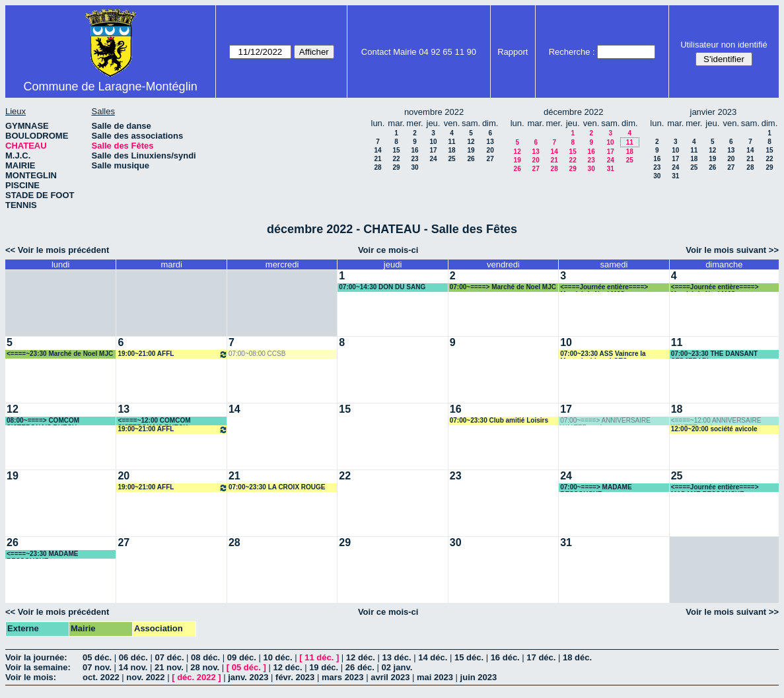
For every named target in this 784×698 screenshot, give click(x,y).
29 (396, 167)
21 (377, 159)
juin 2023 (479, 677)
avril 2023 (390, 677)
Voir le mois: (31, 677)
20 (490, 150)
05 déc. (97, 657)
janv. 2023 (248, 677)
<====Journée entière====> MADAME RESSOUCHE (715, 488)
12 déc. (361, 657)
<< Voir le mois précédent (57, 250)
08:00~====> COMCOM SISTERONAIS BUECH (43, 421)
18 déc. (577, 657)
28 (377, 167)
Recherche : (572, 52)
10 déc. (278, 657)
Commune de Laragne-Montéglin (110, 87)
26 (471, 159)
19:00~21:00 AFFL (172, 354)
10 (433, 142)
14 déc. (433, 657)
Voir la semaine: (38, 667)
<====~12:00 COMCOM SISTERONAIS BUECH (154, 421)
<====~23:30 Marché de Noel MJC (60, 354)
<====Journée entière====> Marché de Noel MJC (604, 288)
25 (451, 159)
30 (414, 167)
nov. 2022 (145, 677)
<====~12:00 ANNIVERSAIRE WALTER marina (716, 421)
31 (611, 169)
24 (433, 159)
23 (414, 159)
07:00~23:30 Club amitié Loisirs (499, 420)
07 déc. (169, 657)
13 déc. (397, 657)
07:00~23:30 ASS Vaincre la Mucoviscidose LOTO (603, 354)
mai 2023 (435, 677)
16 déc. (505, 657)
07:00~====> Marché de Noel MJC (503, 287)
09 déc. (242, 657)
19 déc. (324, 667)
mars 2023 (343, 677)
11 (451, 142)
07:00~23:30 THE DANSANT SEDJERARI (714, 354)
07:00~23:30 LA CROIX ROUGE (277, 487)
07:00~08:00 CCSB (257, 354)
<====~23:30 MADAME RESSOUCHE (42, 554)
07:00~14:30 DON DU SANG (382, 287)
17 (433, 150)
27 (490, 159)
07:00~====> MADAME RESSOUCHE (596, 488)
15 (396, 150)
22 (396, 159)
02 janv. (397, 667)
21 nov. (169, 667)
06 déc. (133, 657)
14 (377, 150)
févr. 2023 (295, 677)
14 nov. (133, 667)
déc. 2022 (196, 677)
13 (490, 142)
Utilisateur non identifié (724, 45)
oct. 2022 (101, 677)
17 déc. (541, 657)
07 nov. (97, 667)
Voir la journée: (36, 657)
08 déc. (205, 657)
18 (451, 150)
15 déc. (469, 657)
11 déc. (319, 657)
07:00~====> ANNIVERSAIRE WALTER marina (605, 421)
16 (414, 150)
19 (471, 150)
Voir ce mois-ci (388, 250)
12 (471, 142)
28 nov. (205, 667)
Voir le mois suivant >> (732, 250)
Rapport (513, 52)
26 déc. (360, 667)
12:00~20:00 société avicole (714, 429)
